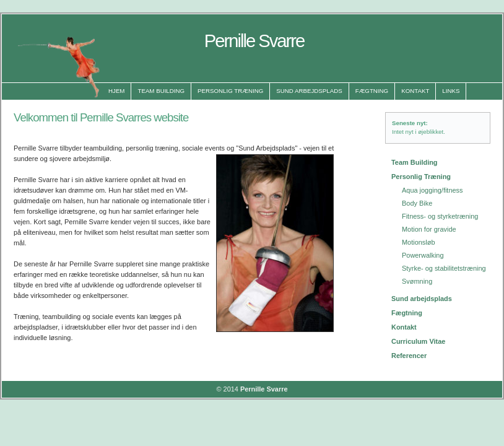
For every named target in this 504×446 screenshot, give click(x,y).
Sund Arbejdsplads (309, 91)
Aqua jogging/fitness (432, 190)
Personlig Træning (230, 91)
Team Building (161, 91)
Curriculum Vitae (418, 341)
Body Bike (417, 203)
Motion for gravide (429, 229)
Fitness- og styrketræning (440, 216)
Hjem (116, 91)
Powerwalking (423, 255)
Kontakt (415, 91)
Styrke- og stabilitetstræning (444, 268)
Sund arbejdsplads (422, 299)
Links (451, 91)
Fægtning (372, 91)
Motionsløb (419, 242)
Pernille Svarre (264, 389)
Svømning (417, 281)
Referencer (409, 356)
